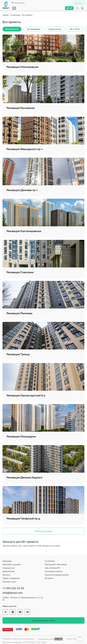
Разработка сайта (50, 639)
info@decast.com (12, 593)
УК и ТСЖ (75, 29)
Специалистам (8, 568)
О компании (50, 561)
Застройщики (33, 29)
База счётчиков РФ (52, 568)
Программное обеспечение (56, 564)
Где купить (49, 578)
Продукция (7, 561)
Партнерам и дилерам (12, 564)
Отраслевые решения (54, 571)
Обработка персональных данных (18, 639)
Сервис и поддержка (11, 578)
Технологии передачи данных (57, 575)
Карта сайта (72, 639)
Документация (8, 571)
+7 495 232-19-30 (13, 588)
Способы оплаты (9, 582)
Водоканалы (55, 29)
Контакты (6, 575)
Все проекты (12, 29)
